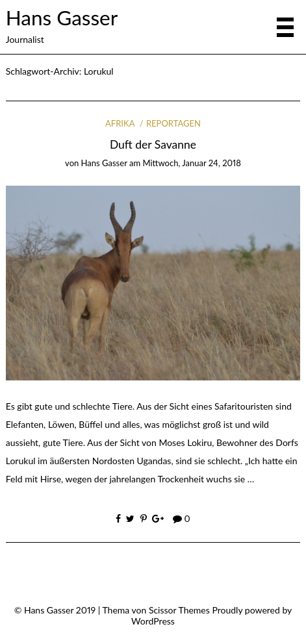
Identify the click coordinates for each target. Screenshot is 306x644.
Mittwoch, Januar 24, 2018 (191, 163)
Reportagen (173, 123)
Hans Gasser (62, 18)
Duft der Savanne (153, 144)
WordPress (153, 621)
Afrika (120, 123)
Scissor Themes (179, 610)
